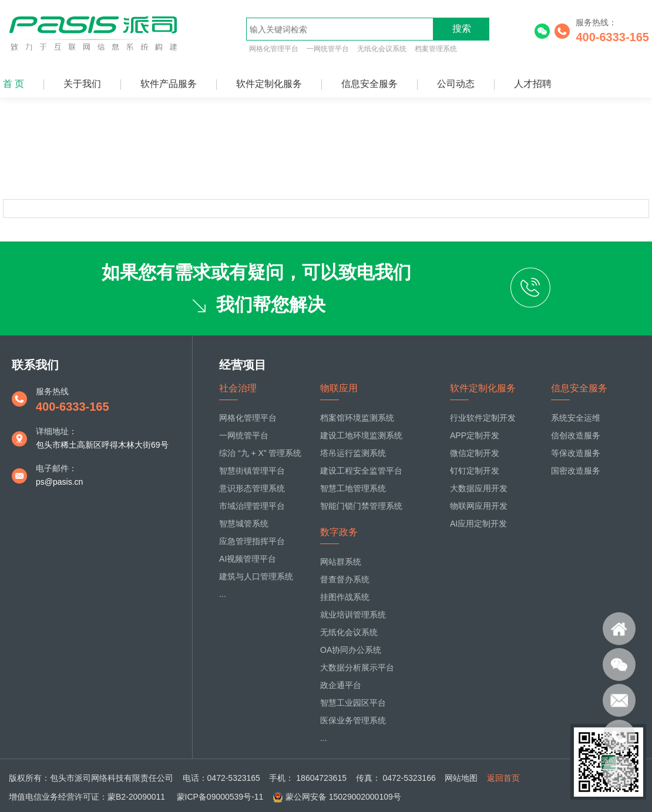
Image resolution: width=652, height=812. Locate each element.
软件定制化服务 (269, 84)
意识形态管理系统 (252, 488)
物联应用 (339, 388)
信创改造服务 (576, 435)
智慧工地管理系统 (353, 488)
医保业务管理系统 (353, 720)
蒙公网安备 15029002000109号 (343, 797)
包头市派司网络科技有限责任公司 (112, 778)
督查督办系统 (345, 579)
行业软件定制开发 (483, 418)
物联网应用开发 (479, 506)
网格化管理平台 (274, 49)
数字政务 (339, 532)
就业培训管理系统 (353, 615)
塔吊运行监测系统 (353, 453)
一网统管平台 (328, 49)
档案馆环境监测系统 (357, 418)
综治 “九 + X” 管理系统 (260, 453)
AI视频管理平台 (248, 559)
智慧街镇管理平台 (252, 471)
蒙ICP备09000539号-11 (219, 797)
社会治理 (238, 388)
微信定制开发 (475, 453)
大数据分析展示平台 (357, 667)
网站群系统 (341, 562)
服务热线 (52, 391)
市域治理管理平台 (252, 506)
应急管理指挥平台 (252, 541)
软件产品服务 (169, 84)
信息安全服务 (369, 84)
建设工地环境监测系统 (361, 435)
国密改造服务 (576, 471)
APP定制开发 (475, 435)
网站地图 (461, 778)
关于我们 (82, 84)
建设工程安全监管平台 (361, 471)
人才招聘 (533, 84)
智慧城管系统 (244, 524)
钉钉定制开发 (475, 471)
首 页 (14, 84)
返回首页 (503, 778)
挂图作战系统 (345, 597)
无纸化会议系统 (382, 49)
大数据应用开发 (479, 488)
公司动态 (456, 84)
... (223, 594)
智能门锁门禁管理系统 (361, 506)
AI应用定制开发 (478, 524)
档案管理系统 (436, 49)
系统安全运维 (576, 418)
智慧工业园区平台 (353, 703)
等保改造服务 (576, 453)
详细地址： (56, 431)
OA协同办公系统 (351, 650)
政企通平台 (341, 685)
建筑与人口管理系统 (256, 576)
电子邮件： (56, 468)
